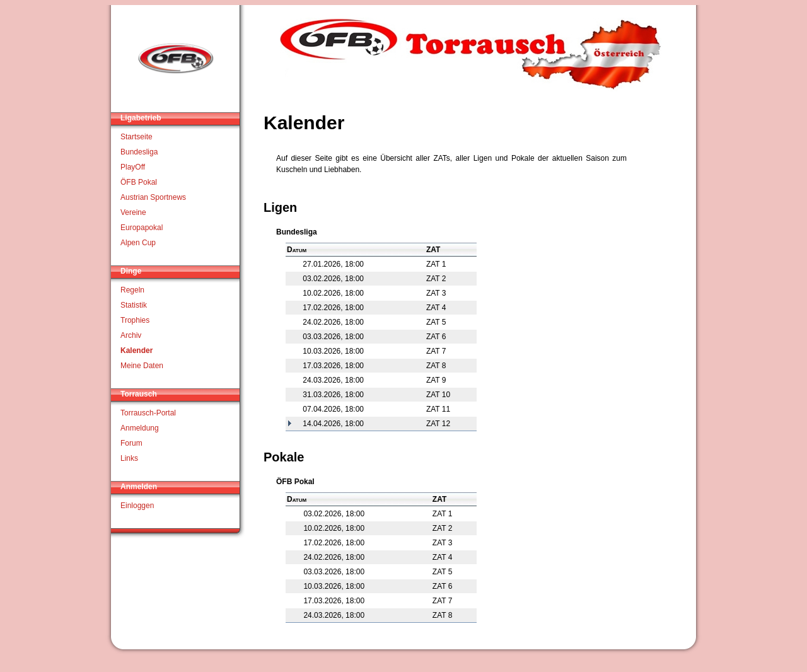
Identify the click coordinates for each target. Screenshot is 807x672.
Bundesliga (139, 152)
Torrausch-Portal (148, 413)
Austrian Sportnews (153, 197)
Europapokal (142, 228)
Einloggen (137, 506)
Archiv (131, 335)
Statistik (134, 305)
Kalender (136, 350)
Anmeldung (140, 428)
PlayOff (133, 167)
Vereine (133, 212)
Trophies (135, 320)
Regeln (132, 290)
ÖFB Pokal (139, 182)
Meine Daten (142, 366)
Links (129, 458)
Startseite (136, 137)
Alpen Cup (138, 243)
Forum (131, 443)
